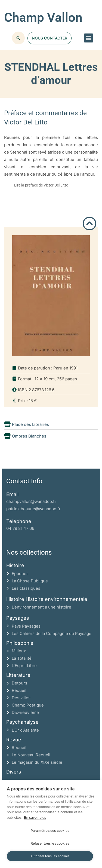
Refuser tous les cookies (50, 843)
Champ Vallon (43, 17)
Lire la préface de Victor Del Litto (41, 185)
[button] (89, 38)
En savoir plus (35, 817)
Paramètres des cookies (50, 831)
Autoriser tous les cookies (50, 856)
